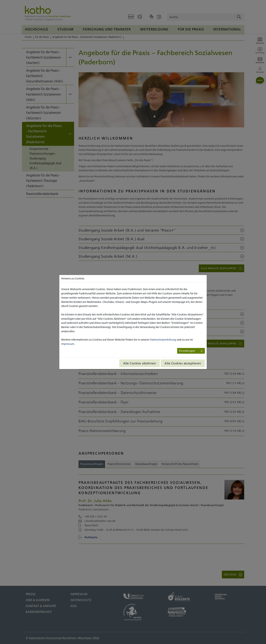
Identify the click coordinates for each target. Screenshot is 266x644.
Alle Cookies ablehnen (140, 363)
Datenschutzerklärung (163, 340)
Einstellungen (187, 351)
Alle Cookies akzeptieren (183, 363)
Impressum (68, 344)
